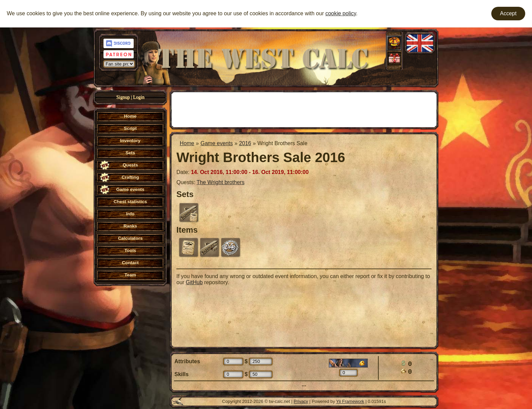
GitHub (194, 282)
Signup (123, 97)
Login (139, 97)
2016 (245, 143)
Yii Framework (350, 401)
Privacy (301, 401)
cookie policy (341, 13)
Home (187, 143)
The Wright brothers (220, 182)
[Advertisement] (304, 109)
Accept (508, 13)
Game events (217, 143)
